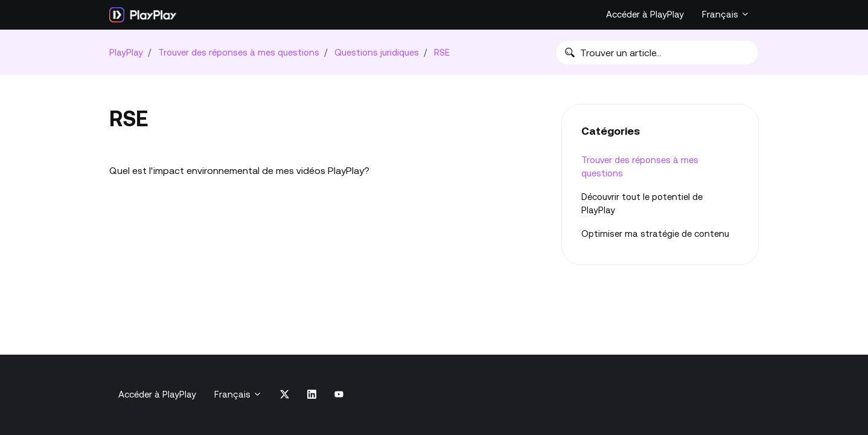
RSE (442, 52)
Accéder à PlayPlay (645, 14)
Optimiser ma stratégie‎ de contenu (655, 234)
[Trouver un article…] (657, 53)
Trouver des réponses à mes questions (239, 52)
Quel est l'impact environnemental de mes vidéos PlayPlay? (239, 170)
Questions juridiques (377, 52)
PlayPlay (126, 52)
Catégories (611, 131)
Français (726, 14)
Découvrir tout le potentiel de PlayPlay (642, 204)
